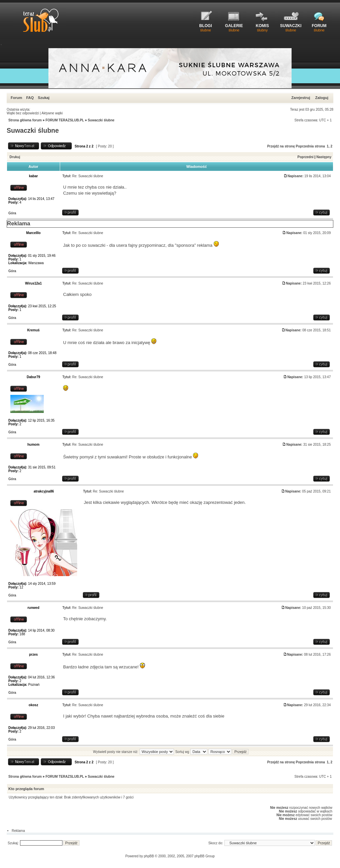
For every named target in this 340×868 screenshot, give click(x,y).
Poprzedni (306, 157)
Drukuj (15, 157)
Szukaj (44, 98)
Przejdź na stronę (281, 146)
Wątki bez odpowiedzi (23, 113)
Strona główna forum (25, 120)
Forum (16, 98)
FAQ (30, 98)
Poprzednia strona (310, 146)
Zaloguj (322, 98)
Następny (324, 157)
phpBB (149, 856)
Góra (12, 213)
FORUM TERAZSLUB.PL (65, 120)
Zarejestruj (301, 98)
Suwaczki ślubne (101, 120)
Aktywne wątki (52, 113)
